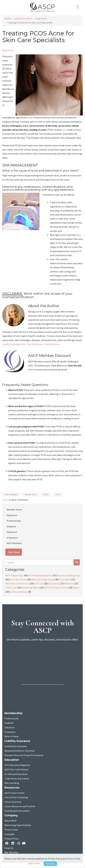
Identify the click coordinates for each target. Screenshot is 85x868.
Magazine (17, 765)
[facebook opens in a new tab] (7, 844)
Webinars (69, 583)
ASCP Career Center (14, 793)
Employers (12, 538)
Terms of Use (11, 830)
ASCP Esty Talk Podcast (16, 770)
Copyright (10, 834)
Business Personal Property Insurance (24, 755)
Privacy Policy (11, 839)
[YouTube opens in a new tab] (24, 843)
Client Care (11, 588)
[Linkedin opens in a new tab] (13, 844)
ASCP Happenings (14, 575)
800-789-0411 (11, 853)
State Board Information (17, 811)
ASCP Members (14, 543)
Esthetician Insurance (16, 746)
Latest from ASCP (23, 19)
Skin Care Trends (18, 579)
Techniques (65, 579)
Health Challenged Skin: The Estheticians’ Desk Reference (31, 344)
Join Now (14, 552)
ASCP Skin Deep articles (56, 588)
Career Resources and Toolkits (20, 806)
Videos (76, 588)
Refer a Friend (11, 737)
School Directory (13, 802)
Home (8, 19)
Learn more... (35, 863)
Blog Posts (41, 19)
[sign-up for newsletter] (42, 655)
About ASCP (11, 821)
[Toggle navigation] (79, 7)
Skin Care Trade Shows (43, 579)
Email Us (9, 848)
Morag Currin (30, 494)
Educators (12, 532)
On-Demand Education (16, 774)
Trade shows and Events (17, 779)
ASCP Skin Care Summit (17, 583)
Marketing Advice (30, 588)
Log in (5, 500)
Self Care (39, 583)
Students (11, 526)
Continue (50, 864)
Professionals (14, 521)
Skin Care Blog (12, 783)
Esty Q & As (54, 583)
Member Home (14, 510)
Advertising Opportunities (18, 825)
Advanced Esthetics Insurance (20, 751)
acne (64, 130)
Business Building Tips (68, 575)
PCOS (46, 494)
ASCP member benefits (40, 575)
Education (12, 515)
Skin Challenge (11, 494)
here (31, 370)
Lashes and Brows (19, 592)
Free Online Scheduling (16, 797)
